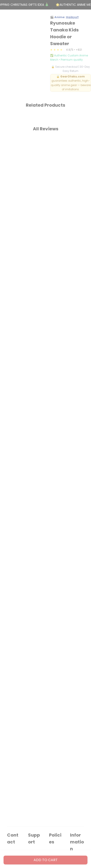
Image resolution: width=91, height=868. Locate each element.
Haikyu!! (72, 17)
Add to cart (46, 860)
